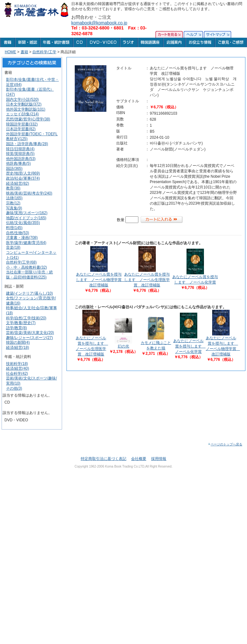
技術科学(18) (17, 364)
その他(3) (14, 388)
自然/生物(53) (18, 233)
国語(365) (14, 169)
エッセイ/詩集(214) (22, 114)
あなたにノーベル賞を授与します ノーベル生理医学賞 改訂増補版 (147, 280)
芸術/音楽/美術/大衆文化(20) (30, 333)
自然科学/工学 (44, 52)
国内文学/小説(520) (22, 99)
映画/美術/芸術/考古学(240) (29, 193)
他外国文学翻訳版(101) (26, 109)
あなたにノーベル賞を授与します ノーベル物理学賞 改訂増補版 (101, 280)
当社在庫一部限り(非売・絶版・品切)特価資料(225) (29, 275)
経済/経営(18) (18, 348)
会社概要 (139, 459)
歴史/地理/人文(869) (23, 173)
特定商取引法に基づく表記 (104, 459)
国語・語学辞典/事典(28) (27, 144)
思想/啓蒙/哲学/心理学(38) (28, 119)
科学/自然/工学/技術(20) (26, 318)
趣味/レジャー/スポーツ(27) (29, 338)
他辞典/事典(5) (18, 163)
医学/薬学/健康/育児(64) (26, 243)
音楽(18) (13, 247)
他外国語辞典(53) (21, 159)
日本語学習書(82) (21, 129)
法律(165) (14, 198)
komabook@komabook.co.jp (99, 23)
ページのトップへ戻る (225, 444)
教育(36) (13, 188)
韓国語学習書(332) (22, 124)
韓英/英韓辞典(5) (20, 154)
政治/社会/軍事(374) (23, 178)
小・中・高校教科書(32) (26, 267)
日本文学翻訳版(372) (24, 104)
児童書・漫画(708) (22, 238)
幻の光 (123, 346)
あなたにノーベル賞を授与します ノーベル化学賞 (189, 346)
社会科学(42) (17, 373)
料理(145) (14, 228)
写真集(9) (14, 208)
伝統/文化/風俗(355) (23, 223)
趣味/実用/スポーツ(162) (27, 213)
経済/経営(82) (18, 183)
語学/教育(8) (16, 328)
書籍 (24, 52)
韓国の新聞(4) (18, 342)
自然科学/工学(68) (21, 262)
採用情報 (159, 459)
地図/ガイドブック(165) (26, 218)
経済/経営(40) (18, 368)
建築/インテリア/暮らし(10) (29, 293)
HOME (10, 52)
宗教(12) (13, 203)
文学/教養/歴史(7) (21, 323)
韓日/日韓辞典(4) (20, 149)
